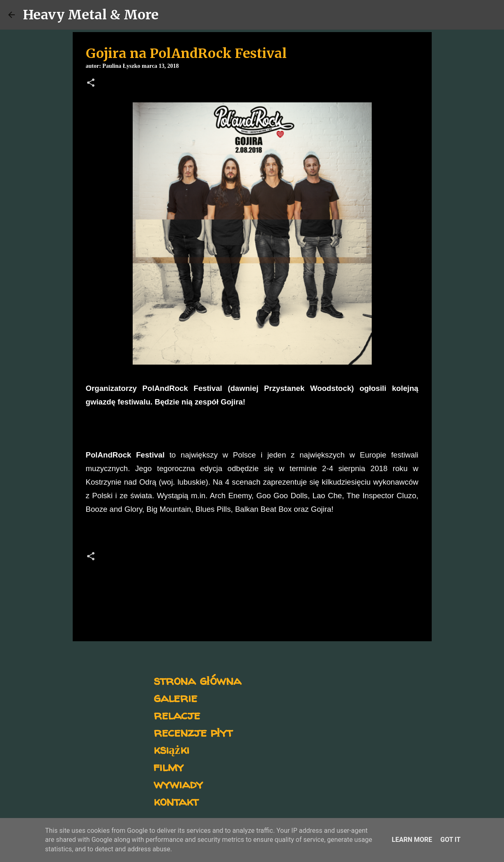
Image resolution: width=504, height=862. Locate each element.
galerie (175, 697)
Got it (450, 840)
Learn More (412, 840)
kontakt (176, 801)
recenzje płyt (193, 732)
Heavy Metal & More (91, 15)
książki (171, 749)
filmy (169, 766)
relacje (177, 715)
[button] (91, 83)
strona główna (197, 680)
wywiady (178, 784)
